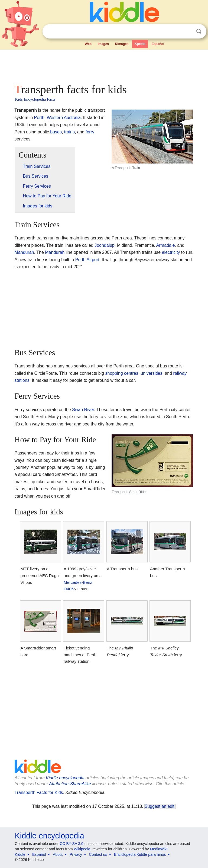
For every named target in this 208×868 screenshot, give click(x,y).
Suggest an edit (160, 806)
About (58, 854)
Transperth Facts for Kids (39, 792)
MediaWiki (159, 849)
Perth (39, 118)
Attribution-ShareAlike (70, 784)
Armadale (165, 245)
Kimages (122, 44)
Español (158, 44)
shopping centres (122, 373)
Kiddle (20, 854)
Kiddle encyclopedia (65, 778)
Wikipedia (82, 849)
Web (88, 44)
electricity (171, 252)
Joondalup (105, 245)
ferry (90, 132)
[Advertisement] (104, 65)
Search (199, 31)
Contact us (98, 854)
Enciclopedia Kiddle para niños (140, 854)
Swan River (83, 410)
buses (56, 132)
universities (151, 373)
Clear (188, 31)
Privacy (76, 854)
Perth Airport (87, 260)
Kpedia (140, 44)
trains (69, 132)
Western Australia (64, 118)
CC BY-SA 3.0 (71, 844)
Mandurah (24, 252)
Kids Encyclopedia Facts (35, 99)
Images (103, 44)
